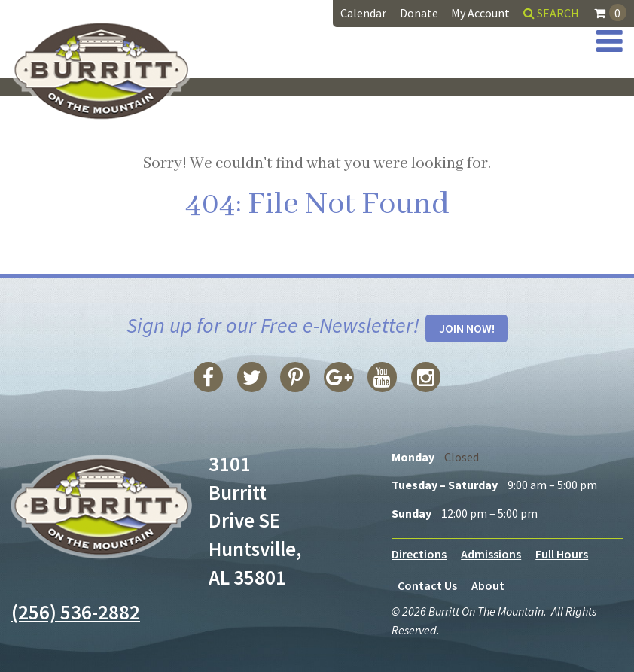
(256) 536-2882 (76, 612)
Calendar (363, 13)
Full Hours (562, 554)
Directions (419, 554)
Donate (419, 13)
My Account (480, 13)
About (488, 585)
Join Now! (467, 328)
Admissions (491, 554)
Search (551, 13)
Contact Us (427, 585)
